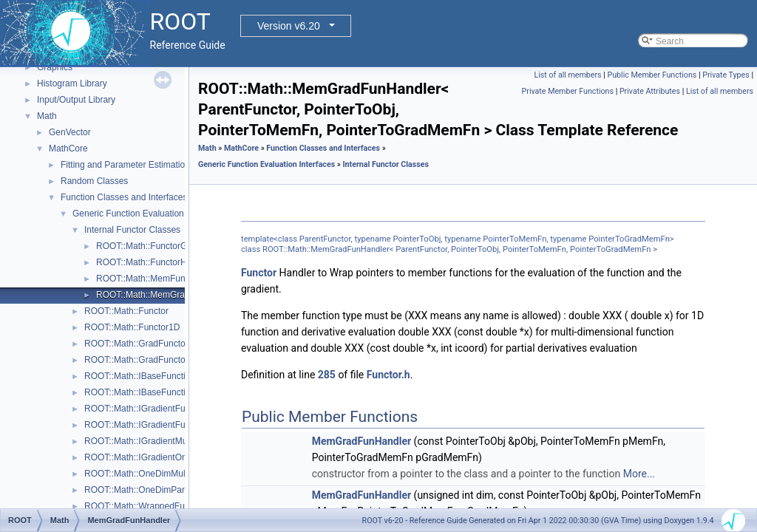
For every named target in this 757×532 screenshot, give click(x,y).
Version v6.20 (289, 26)
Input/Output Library (76, 100)
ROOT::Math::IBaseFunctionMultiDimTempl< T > (179, 376)
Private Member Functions (568, 91)
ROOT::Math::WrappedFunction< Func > (164, 506)
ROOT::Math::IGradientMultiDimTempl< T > (169, 441)
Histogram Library (72, 83)
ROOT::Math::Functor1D (132, 327)
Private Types (726, 75)
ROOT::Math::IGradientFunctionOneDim (163, 425)
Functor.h (388, 375)
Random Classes (94, 181)
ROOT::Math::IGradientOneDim (146, 457)
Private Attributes (650, 91)
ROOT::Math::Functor (126, 311)
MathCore (68, 149)
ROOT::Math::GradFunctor (136, 344)
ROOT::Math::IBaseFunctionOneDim (156, 392)
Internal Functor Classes (132, 230)
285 (327, 375)
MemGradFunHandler (361, 441)
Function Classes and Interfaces (124, 197)
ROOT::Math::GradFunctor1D (142, 360)
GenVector (70, 132)
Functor (259, 273)
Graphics (55, 67)
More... (639, 474)
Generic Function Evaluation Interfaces (149, 214)
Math (47, 116)
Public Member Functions (652, 75)
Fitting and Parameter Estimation (125, 165)
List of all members (568, 75)
